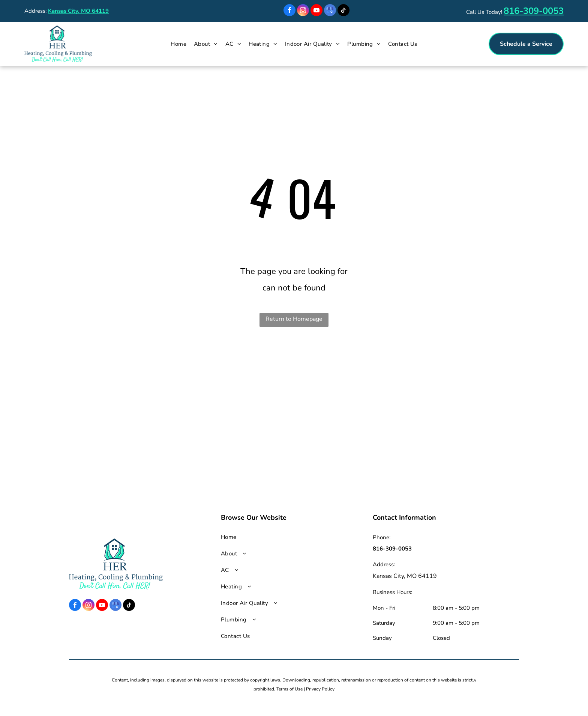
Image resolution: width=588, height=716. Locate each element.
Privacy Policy (320, 689)
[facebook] (289, 11)
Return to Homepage (294, 319)
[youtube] (316, 11)
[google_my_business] (330, 11)
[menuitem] (178, 44)
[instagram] (303, 11)
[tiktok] (343, 11)
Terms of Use (289, 689)
